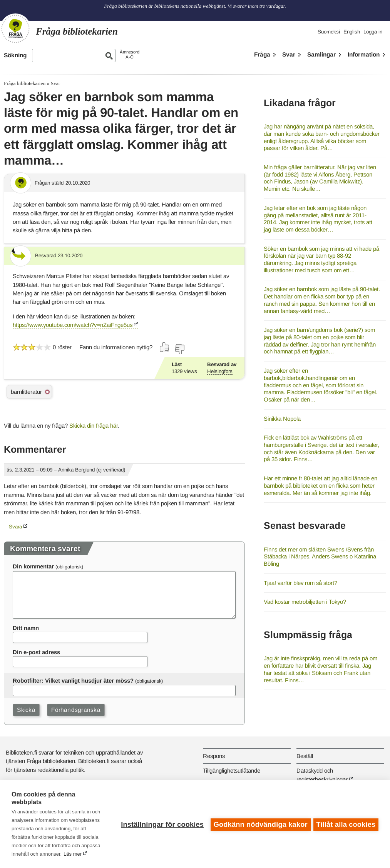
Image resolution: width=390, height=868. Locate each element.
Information (364, 54)
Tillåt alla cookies (346, 824)
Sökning (15, 55)
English (352, 32)
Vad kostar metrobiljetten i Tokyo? (305, 602)
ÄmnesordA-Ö (130, 54)
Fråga (262, 54)
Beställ (305, 756)
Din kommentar (33, 566)
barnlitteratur (26, 392)
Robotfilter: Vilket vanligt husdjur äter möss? (73, 681)
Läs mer (73, 854)
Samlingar (321, 54)
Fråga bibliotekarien (25, 83)
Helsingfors (220, 371)
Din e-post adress (36, 652)
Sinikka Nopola (282, 419)
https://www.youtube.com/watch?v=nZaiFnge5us (73, 325)
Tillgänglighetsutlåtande (232, 771)
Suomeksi (329, 32)
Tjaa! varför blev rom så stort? (300, 583)
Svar (289, 54)
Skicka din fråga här (94, 426)
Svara (15, 527)
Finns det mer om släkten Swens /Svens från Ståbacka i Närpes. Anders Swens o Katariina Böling (320, 556)
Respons (214, 756)
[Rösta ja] (165, 347)
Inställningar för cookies (161, 824)
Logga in (373, 32)
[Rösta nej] (179, 349)
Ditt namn (26, 628)
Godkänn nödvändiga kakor (259, 824)
